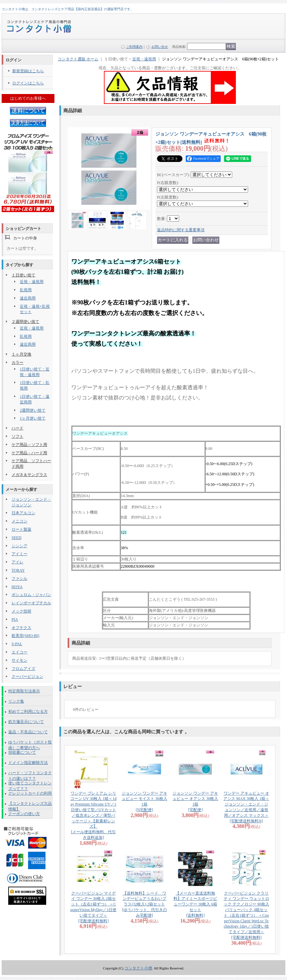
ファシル (19, 579)
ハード (17, 428)
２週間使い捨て (25, 322)
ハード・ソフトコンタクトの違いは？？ (30, 774)
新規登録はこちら (28, 71)
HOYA (17, 587)
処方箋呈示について (26, 722)
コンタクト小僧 (138, 968)
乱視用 (26, 290)
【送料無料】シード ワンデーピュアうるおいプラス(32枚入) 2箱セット (144, 904)
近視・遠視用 (32, 282)
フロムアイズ (23, 669)
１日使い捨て (23, 275)
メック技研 (21, 611)
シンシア (19, 546)
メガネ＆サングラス (29, 475)
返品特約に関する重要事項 (181, 230)
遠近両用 (28, 298)
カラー (17, 363)
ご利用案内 (134, 47)
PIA (15, 619)
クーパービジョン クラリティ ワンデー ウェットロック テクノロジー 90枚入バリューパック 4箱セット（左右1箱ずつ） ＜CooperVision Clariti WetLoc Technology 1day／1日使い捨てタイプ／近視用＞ (246, 915)
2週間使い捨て (33, 410)
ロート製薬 (21, 529)
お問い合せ (160, 47)
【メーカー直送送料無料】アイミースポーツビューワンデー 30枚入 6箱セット (195, 904)
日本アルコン (23, 513)
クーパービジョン (27, 677)
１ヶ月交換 (21, 354)
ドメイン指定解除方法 (28, 763)
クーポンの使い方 (24, 814)
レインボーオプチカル (31, 603)
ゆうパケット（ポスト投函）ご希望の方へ (30, 743)
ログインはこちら (28, 83)
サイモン (19, 660)
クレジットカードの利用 (30, 793)
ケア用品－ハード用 (29, 453)
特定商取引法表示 (24, 691)
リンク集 (16, 701)
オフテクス (21, 628)
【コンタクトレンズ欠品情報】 (30, 805)
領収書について (22, 752)
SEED (16, 538)
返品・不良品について (28, 732)
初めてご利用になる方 (28, 711)
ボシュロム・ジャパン (31, 595)
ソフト (17, 436)
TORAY (18, 570)
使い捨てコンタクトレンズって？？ (30, 784)
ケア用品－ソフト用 (29, 445)
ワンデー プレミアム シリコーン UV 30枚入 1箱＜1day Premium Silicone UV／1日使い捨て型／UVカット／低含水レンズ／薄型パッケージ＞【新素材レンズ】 (93, 815)
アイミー (19, 554)
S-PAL (17, 644)
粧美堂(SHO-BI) (25, 636)
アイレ (17, 562)
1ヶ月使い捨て (33, 418)
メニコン (19, 521)
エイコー (19, 652)
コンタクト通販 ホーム (78, 59)
